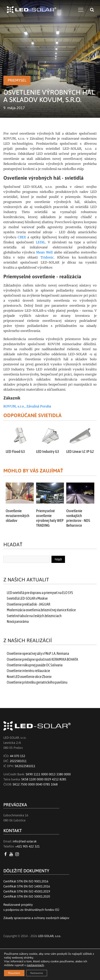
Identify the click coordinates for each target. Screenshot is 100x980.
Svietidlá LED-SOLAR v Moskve (27, 598)
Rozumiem (14, 973)
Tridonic (47, 257)
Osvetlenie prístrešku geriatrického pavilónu (37, 682)
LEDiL (41, 242)
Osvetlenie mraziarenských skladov (18, 516)
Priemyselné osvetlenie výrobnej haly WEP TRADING (50, 518)
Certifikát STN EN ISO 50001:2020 (27, 896)
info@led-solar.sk (25, 841)
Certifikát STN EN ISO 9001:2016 (26, 881)
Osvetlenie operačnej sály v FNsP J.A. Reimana (38, 654)
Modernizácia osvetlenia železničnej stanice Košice (41, 610)
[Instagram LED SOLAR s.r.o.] (18, 854)
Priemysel (17, 80)
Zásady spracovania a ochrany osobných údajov (36, 918)
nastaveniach (35, 965)
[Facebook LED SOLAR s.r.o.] (6, 854)
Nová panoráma (18, 622)
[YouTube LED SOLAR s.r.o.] (12, 854)
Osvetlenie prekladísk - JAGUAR (28, 604)
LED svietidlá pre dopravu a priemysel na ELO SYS (40, 593)
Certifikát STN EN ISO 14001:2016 (27, 886)
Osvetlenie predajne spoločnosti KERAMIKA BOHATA (42, 659)
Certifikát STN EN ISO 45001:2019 (27, 891)
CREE (23, 237)
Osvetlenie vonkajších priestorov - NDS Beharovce (78, 518)
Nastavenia (37, 973)
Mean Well (44, 252)
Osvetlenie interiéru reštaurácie (28, 671)
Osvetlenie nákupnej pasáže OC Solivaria (35, 665)
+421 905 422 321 (27, 846)
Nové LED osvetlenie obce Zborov (29, 677)
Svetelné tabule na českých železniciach (34, 616)
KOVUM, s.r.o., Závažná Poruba (27, 406)
